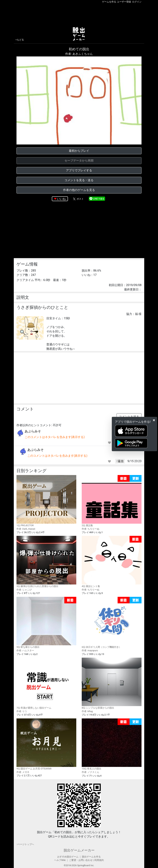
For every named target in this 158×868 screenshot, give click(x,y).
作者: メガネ (23, 772)
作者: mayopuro (90, 650)
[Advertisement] (79, 14)
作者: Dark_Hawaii (26, 529)
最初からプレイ (79, 151)
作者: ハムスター (25, 650)
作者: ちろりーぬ (91, 529)
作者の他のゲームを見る (79, 190)
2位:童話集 (112, 501)
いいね (61, 199)
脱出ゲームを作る (91, 857)
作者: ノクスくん (91, 772)
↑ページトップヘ (25, 844)
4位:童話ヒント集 (112, 562)
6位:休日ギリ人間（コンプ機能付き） (112, 623)
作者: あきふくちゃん (79, 54)
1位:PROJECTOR (46, 501)
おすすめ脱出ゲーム (68, 857)
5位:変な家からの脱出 (46, 623)
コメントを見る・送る (79, 180)
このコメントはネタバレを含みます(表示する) (55, 437)
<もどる (20, 40)
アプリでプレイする (79, 170)
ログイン (137, 2)
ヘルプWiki (60, 860)
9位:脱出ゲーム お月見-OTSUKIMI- (46, 744)
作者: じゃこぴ (24, 590)
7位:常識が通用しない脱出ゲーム (46, 683)
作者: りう (22, 711)
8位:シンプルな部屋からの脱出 (112, 683)
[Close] (154, 420)
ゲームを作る (109, 2)
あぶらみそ (33, 431)
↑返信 (120, 461)
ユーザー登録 (124, 2)
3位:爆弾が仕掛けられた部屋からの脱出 (46, 562)
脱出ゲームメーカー (79, 850)
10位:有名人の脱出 (112, 744)
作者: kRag (87, 711)
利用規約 (99, 860)
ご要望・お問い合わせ (81, 860)
